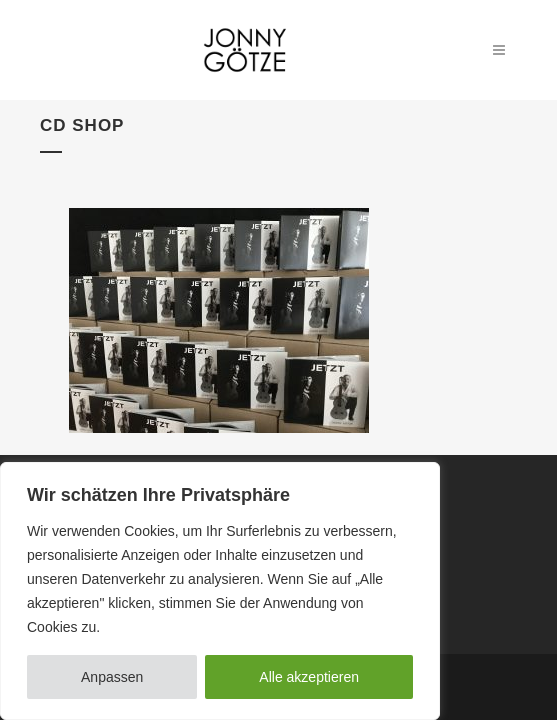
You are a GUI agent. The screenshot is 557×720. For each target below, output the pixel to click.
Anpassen (112, 677)
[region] (220, 591)
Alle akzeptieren (309, 677)
